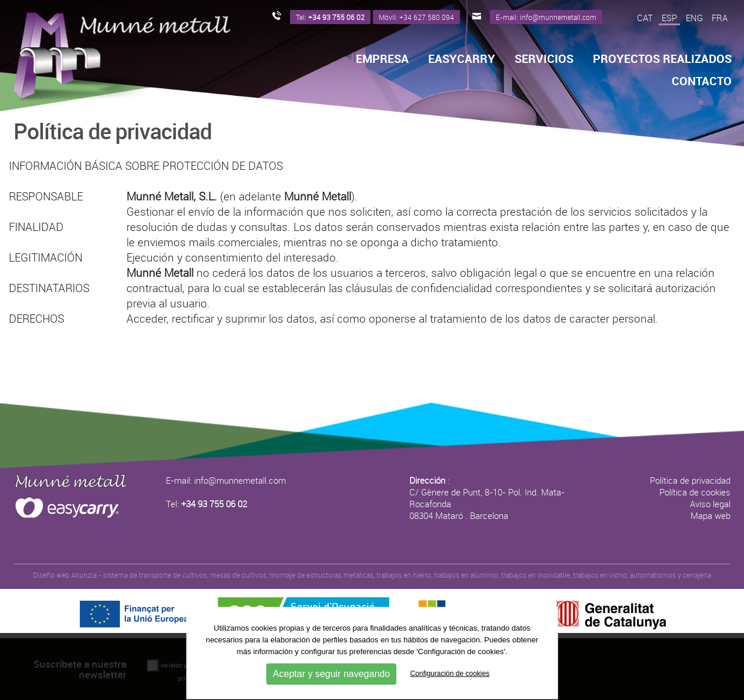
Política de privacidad (690, 480)
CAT (645, 18)
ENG (694, 18)
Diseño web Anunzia (65, 575)
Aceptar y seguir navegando (331, 673)
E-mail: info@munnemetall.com (226, 480)
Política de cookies (695, 492)
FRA (720, 18)
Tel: (206, 504)
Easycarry (462, 59)
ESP (669, 18)
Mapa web (710, 515)
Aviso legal (710, 504)
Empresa (382, 59)
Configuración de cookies (450, 674)
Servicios (544, 59)
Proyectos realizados (662, 59)
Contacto (702, 81)
